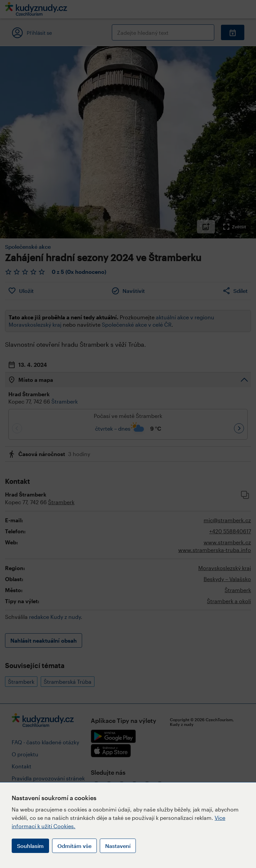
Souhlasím (30, 846)
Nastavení (118, 846)
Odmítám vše (74, 846)
